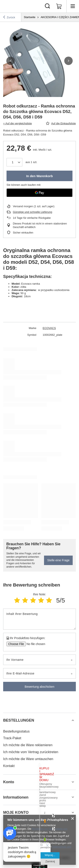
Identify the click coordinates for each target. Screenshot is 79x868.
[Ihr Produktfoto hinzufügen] (34, 644)
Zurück (9, 17)
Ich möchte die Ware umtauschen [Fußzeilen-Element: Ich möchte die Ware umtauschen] (28, 759)
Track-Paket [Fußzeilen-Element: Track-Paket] (12, 738)
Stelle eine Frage (58, 560)
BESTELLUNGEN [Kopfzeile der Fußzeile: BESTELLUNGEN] (19, 720)
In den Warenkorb (39, 176)
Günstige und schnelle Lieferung (32, 212)
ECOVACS (49, 328)
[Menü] (73, 6)
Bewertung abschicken (39, 687)
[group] (39, 61)
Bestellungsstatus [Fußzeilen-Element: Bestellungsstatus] (16, 731)
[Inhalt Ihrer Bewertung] (39, 619)
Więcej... (50, 855)
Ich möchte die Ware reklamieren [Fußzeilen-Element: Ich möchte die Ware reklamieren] (28, 745)
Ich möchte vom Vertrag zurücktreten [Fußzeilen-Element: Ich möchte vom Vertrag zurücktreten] (31, 752)
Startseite (30, 17)
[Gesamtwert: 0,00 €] (59, 6)
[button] (11, 61)
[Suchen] (47, 6)
